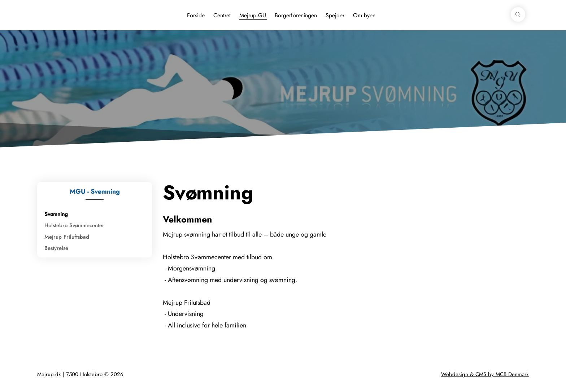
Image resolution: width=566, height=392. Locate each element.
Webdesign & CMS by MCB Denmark (485, 374)
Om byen (364, 15)
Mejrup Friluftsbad (67, 237)
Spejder (335, 15)
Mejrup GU (253, 15)
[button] (518, 14)
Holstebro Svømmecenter (74, 225)
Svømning (56, 214)
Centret (222, 15)
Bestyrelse (56, 248)
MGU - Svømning (95, 191)
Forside (196, 15)
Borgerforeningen (296, 15)
